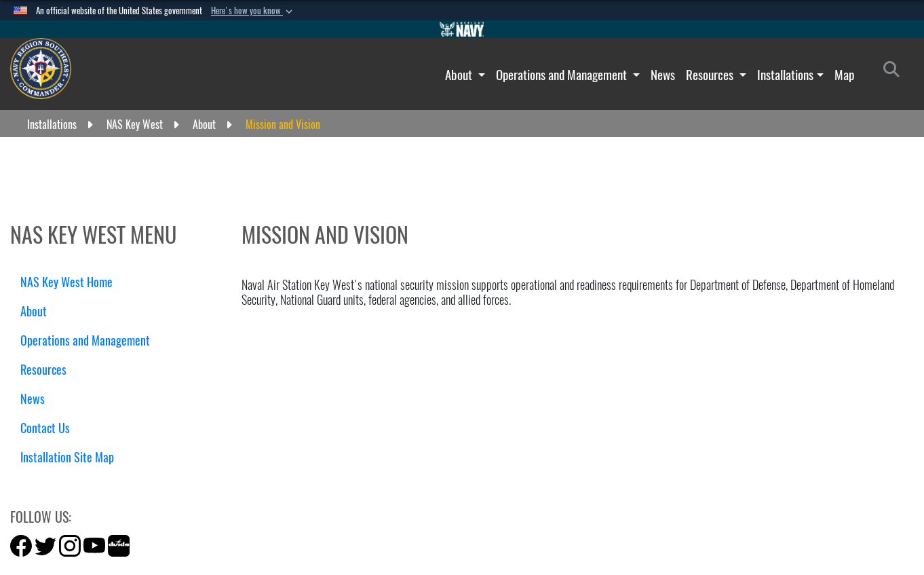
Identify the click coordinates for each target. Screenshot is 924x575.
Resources (711, 75)
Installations (785, 75)
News (663, 75)
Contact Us (45, 428)
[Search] (895, 72)
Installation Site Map (67, 457)
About (460, 75)
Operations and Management (563, 75)
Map (844, 75)
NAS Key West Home (66, 282)
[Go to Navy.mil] (462, 29)
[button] (253, 11)
